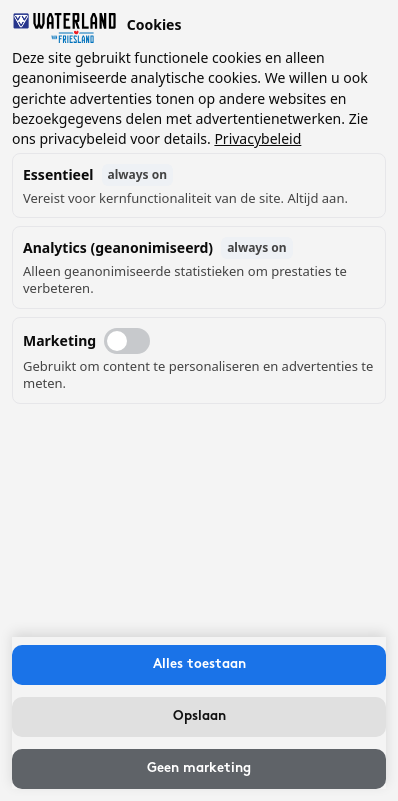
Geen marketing (199, 768)
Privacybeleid (257, 138)
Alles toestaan (199, 664)
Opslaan (199, 716)
